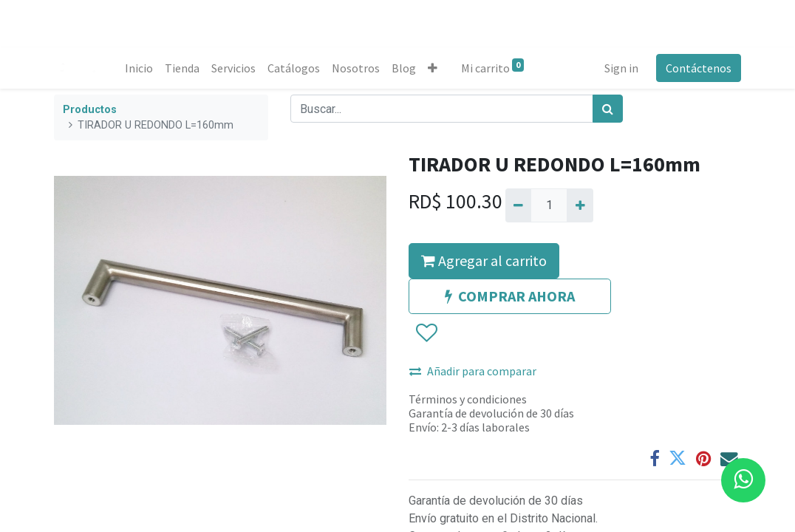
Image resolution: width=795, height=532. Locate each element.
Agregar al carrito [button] (484, 260)
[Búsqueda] (608, 109)
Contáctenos (699, 68)
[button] (433, 68)
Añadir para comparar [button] (473, 371)
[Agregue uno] (580, 205)
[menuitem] (139, 68)
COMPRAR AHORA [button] (510, 296)
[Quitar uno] (518, 205)
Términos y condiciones (468, 399)
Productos (90, 110)
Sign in (621, 68)
